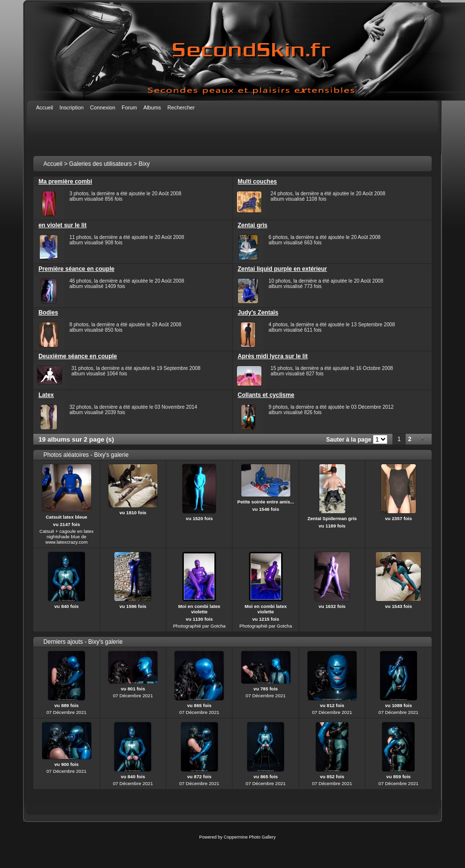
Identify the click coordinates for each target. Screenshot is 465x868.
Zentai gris (253, 225)
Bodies (48, 313)
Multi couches (258, 182)
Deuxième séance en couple (77, 356)
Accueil (53, 164)
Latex (46, 395)
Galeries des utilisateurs (101, 164)
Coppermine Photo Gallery (250, 837)
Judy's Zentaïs (258, 313)
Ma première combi (65, 182)
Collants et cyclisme (266, 395)
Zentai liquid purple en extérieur (283, 269)
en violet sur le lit (62, 225)
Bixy (144, 164)
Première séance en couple (76, 269)
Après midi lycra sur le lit (273, 356)
